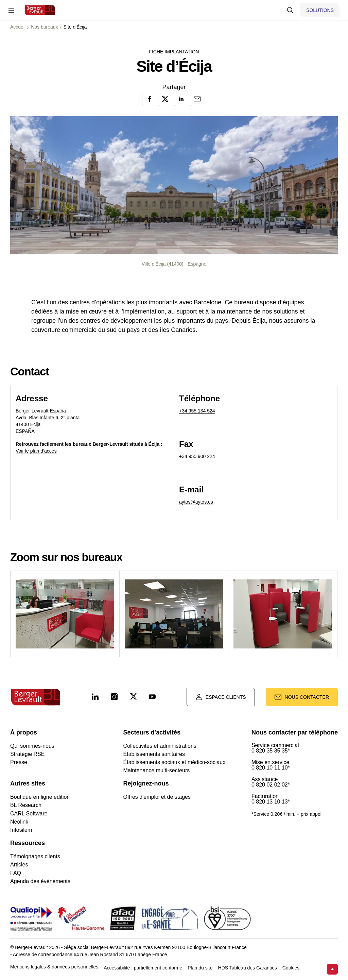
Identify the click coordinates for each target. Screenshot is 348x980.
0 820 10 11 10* (271, 768)
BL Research (26, 805)
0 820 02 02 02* (271, 785)
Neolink (19, 822)
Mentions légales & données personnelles (54, 967)
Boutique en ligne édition (40, 797)
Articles (19, 865)
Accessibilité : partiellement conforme (143, 968)
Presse (19, 762)
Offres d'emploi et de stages (157, 797)
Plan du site (200, 968)
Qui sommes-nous (32, 746)
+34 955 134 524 (197, 411)
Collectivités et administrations (160, 746)
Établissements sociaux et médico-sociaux (175, 762)
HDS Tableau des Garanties (247, 968)
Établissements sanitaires (154, 754)
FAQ (16, 873)
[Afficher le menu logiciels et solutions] (320, 10)
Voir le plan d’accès (36, 451)
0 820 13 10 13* (271, 802)
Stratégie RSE (27, 754)
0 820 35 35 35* (271, 751)
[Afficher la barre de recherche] (290, 10)
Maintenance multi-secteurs (157, 770)
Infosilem (21, 830)
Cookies (291, 968)
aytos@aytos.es (196, 502)
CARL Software (29, 814)
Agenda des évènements (40, 881)
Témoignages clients (35, 856)
